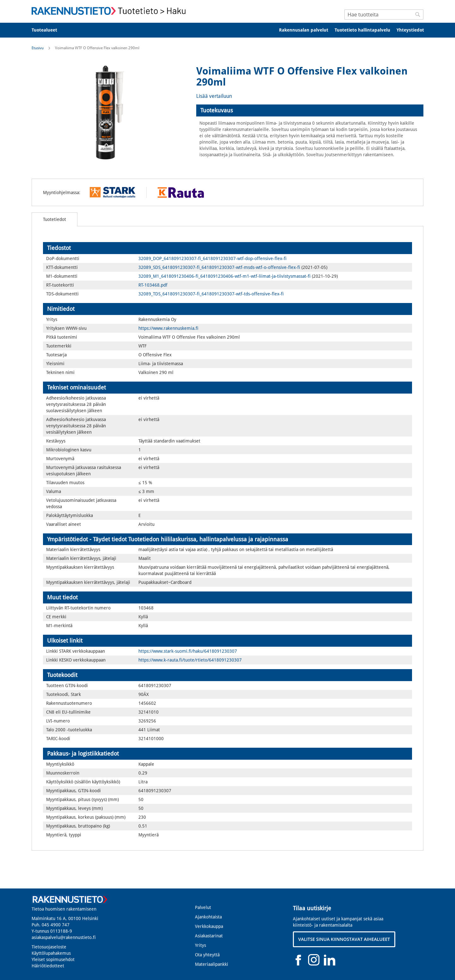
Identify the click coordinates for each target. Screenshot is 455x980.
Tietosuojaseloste (49, 947)
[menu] (227, 30)
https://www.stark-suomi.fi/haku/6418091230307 (188, 651)
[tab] (310, 110)
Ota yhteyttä (207, 955)
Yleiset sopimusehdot (53, 959)
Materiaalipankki (212, 964)
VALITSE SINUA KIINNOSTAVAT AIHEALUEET (344, 939)
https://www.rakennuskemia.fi (168, 328)
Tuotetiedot (55, 219)
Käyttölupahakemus (51, 953)
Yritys (200, 945)
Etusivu (38, 48)
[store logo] (111, 11)
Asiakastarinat (209, 936)
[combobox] (384, 15)
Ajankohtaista (208, 917)
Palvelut (203, 907)
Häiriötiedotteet (48, 966)
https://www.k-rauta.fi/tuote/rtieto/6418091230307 (190, 660)
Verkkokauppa (209, 926)
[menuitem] (49, 30)
